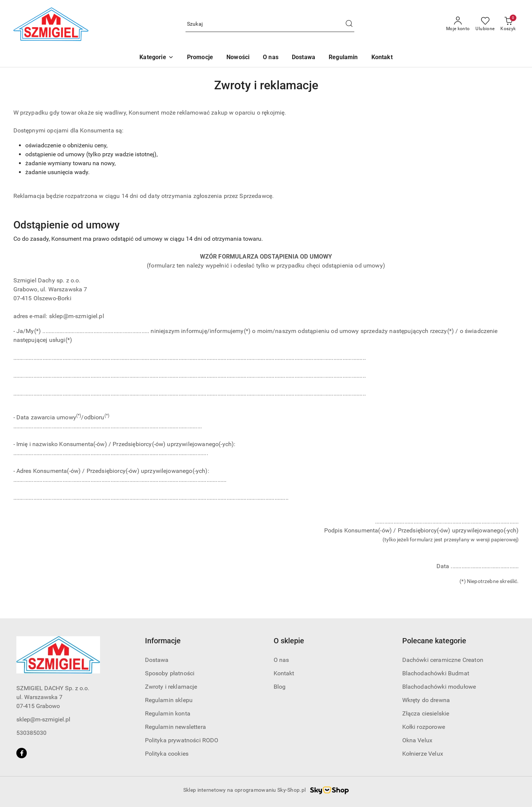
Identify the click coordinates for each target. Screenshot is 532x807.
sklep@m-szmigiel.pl (43, 719)
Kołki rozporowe (424, 727)
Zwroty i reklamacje (171, 687)
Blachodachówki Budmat (436, 673)
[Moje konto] (458, 24)
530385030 (31, 733)
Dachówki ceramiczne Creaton (443, 660)
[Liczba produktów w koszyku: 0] (508, 24)
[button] (156, 58)
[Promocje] (200, 58)
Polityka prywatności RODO (182, 740)
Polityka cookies (167, 754)
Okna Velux (417, 740)
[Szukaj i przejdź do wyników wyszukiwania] (349, 24)
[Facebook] (22, 753)
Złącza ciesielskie (426, 713)
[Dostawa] (304, 58)
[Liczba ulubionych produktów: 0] (485, 24)
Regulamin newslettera (175, 727)
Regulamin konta (168, 713)
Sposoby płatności (170, 673)
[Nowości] (238, 58)
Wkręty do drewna (426, 700)
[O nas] (271, 58)
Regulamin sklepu (169, 700)
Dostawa (157, 660)
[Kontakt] (382, 58)
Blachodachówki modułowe (439, 687)
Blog (280, 687)
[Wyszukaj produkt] (270, 24)
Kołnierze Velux (423, 754)
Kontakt (284, 673)
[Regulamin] (343, 58)
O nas (281, 660)
